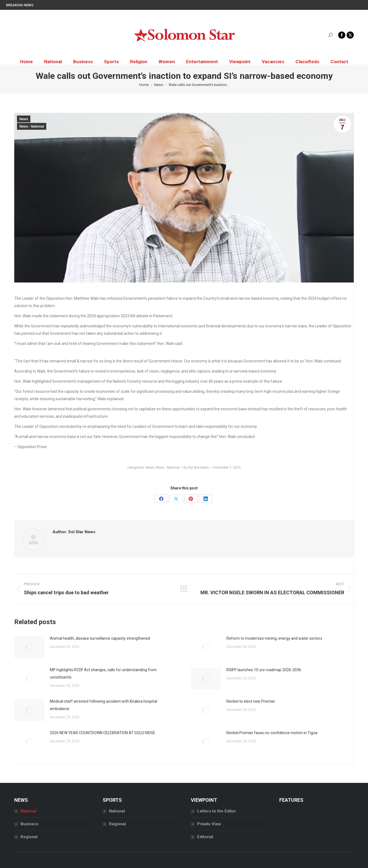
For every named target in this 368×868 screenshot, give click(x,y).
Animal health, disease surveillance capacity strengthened (100, 638)
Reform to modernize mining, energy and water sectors (274, 638)
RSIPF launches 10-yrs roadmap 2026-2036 (264, 670)
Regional (29, 837)
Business (29, 824)
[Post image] (29, 647)
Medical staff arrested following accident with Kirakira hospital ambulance (104, 705)
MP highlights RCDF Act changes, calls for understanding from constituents (103, 674)
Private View (209, 824)
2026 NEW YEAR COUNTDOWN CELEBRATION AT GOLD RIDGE (103, 733)
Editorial (205, 837)
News (24, 119)
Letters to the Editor (217, 811)
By (196, 468)
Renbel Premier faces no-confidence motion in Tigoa (272, 733)
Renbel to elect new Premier (251, 701)
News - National (32, 126)
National (28, 811)
